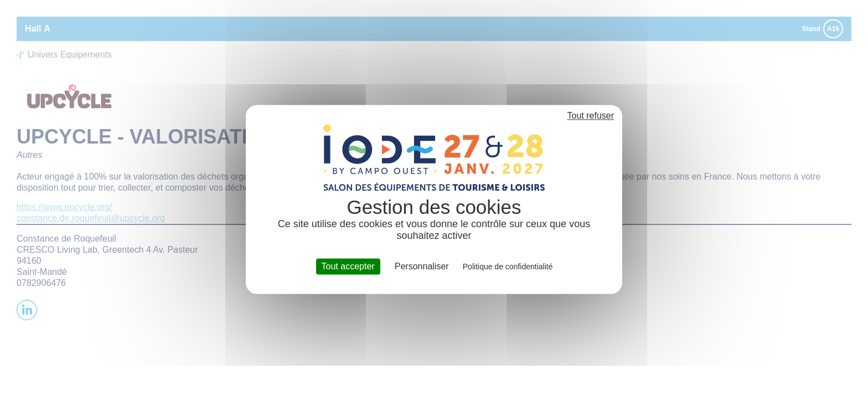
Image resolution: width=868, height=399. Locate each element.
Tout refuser (591, 116)
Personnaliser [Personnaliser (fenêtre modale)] (422, 266)
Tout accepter (348, 266)
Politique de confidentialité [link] (508, 267)
